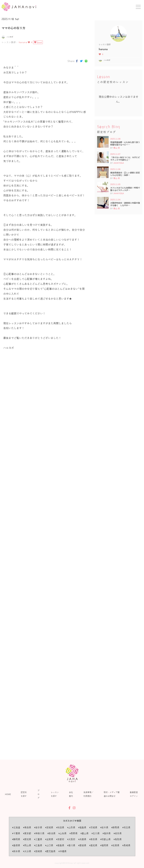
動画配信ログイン (134, 794)
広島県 (38, 845)
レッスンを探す (55, 794)
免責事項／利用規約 (88, 794)
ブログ (39, 794)
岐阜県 (118, 833)
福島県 (82, 827)
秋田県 (60, 827)
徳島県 (60, 845)
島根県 (16, 845)
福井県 (107, 833)
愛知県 (27, 839)
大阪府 (71, 839)
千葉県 (16, 833)
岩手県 (38, 827)
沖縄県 (63, 851)
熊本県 (16, 851)
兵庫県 (82, 839)
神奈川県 (39, 833)
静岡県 (16, 839)
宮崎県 (38, 851)
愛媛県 (82, 845)
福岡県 (104, 845)
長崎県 (126, 845)
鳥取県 (118, 839)
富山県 (85, 833)
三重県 (38, 839)
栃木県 (104, 827)
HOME (8, 794)
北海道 (16, 827)
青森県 (27, 827)
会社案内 (71, 794)
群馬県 (115, 827)
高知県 (93, 845)
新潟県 (52, 833)
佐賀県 (115, 845)
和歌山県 (106, 839)
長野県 (74, 833)
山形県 (71, 827)
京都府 (60, 839)
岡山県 (27, 845)
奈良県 (93, 839)
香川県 (71, 845)
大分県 (27, 851)
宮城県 (49, 827)
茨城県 (93, 827)
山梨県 (63, 833)
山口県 (49, 845)
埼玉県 (126, 827)
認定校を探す (24, 794)
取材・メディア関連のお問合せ (112, 794)
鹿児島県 (50, 851)
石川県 (96, 833)
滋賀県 (49, 839)
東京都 (27, 833)
